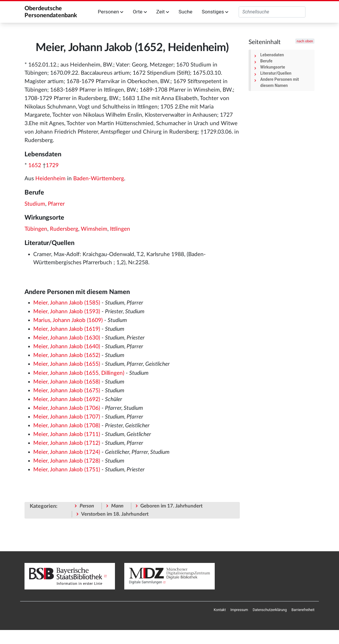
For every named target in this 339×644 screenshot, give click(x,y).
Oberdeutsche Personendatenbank (51, 12)
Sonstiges (215, 12)
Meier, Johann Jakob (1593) (67, 312)
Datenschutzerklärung (270, 610)
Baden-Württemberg (99, 179)
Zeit (163, 12)
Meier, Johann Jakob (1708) (67, 426)
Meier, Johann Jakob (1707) (67, 417)
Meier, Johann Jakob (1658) (67, 382)
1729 (52, 166)
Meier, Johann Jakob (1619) (67, 329)
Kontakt (220, 610)
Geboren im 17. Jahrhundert (171, 506)
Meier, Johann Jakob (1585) (67, 303)
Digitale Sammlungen (146, 582)
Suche (185, 12)
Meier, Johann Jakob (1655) (67, 364)
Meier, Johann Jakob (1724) (67, 452)
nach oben (305, 41)
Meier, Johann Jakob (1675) (67, 391)
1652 (35, 166)
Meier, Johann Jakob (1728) (67, 461)
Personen (111, 12)
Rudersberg (64, 229)
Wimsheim (94, 229)
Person (87, 506)
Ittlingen (120, 229)
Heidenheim (50, 179)
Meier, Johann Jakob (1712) (67, 443)
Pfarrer (56, 204)
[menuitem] (220, 610)
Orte (140, 12)
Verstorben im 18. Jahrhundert (115, 514)
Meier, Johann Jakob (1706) (67, 408)
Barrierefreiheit (303, 610)
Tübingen (36, 229)
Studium (35, 204)
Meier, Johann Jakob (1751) (67, 470)
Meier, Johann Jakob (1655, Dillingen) (79, 373)
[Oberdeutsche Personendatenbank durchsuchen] (272, 12)
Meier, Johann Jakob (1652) (67, 355)
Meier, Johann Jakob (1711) (67, 434)
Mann (117, 506)
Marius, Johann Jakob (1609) (68, 320)
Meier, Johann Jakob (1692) (67, 399)
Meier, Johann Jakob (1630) (67, 338)
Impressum (239, 610)
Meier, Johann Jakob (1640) (67, 347)
